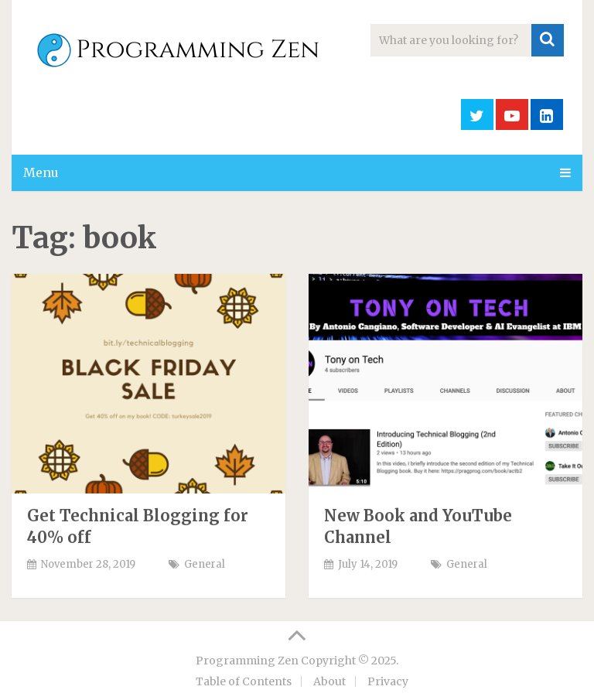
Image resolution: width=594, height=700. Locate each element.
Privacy (388, 681)
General (205, 564)
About (329, 681)
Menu (41, 172)
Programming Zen (247, 661)
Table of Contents (244, 681)
